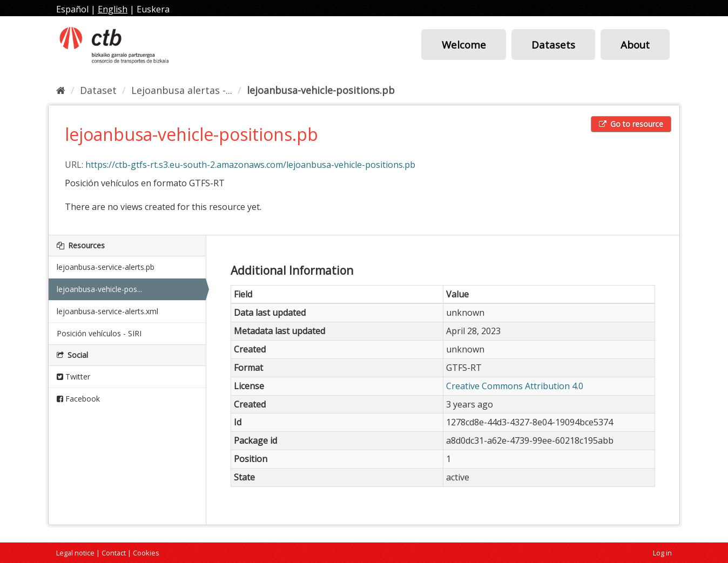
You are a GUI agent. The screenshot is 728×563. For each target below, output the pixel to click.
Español (72, 9)
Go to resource (631, 124)
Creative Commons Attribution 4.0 (515, 386)
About (635, 45)
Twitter (73, 377)
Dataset (98, 90)
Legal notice (75, 553)
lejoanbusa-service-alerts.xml (107, 311)
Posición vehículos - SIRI (99, 333)
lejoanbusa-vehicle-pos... (99, 289)
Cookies (146, 553)
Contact (114, 553)
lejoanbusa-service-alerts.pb (106, 267)
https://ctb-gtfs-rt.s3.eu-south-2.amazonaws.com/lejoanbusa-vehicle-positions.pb (250, 165)
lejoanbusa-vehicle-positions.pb (321, 90)
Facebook (78, 399)
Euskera (153, 9)
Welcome (464, 45)
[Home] (61, 90)
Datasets (553, 45)
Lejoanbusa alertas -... (182, 90)
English (113, 9)
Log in (662, 553)
